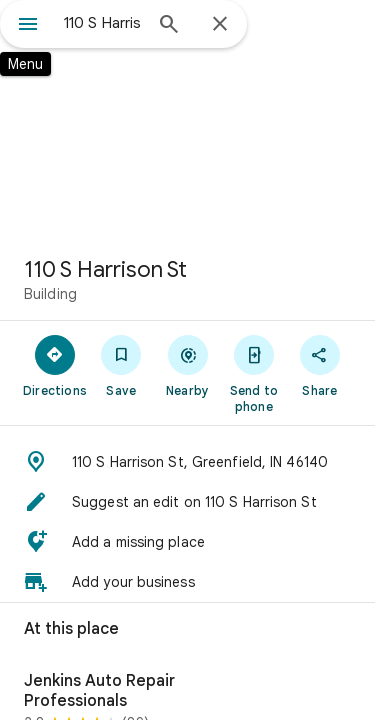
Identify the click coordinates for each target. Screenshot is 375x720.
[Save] (121, 365)
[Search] (169, 26)
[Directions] (55, 365)
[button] (187, 462)
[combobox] (102, 23)
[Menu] (28, 26)
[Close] (220, 25)
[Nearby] (187, 365)
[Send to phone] (254, 373)
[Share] (320, 365)
